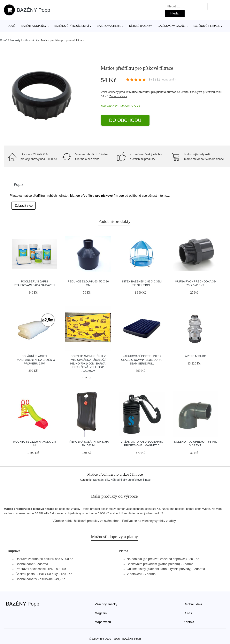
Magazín (101, 613)
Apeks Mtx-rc (195, 356)
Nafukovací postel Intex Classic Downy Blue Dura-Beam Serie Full (142, 360)
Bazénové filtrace (207, 26)
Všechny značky (106, 604)
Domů (12, 26)
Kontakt (189, 622)
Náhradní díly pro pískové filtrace (131, 480)
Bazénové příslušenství (72, 26)
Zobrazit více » (118, 96)
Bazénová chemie (109, 26)
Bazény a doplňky (34, 26)
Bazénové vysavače (172, 26)
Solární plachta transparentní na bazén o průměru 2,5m (34, 360)
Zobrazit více (24, 206)
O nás (188, 613)
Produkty (15, 40)
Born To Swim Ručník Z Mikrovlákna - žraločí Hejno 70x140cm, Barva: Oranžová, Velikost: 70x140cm (88, 363)
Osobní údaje (193, 604)
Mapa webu (103, 622)
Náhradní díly (31, 40)
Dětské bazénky (141, 26)
